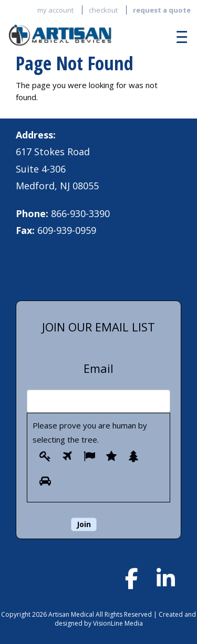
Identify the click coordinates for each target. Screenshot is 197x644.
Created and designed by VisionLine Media (126, 619)
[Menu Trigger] (179, 37)
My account (55, 10)
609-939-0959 (67, 230)
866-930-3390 (80, 213)
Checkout (103, 10)
